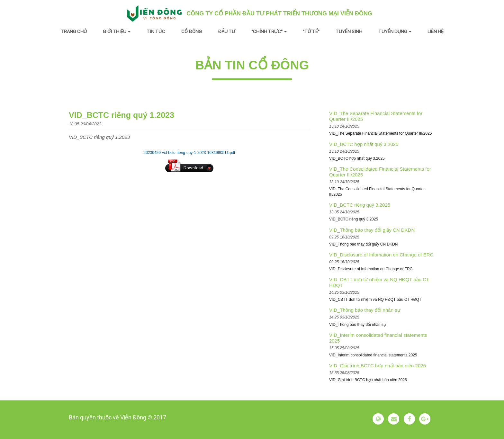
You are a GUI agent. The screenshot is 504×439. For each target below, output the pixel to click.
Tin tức (156, 31)
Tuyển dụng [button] (395, 31)
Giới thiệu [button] (117, 31)
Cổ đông (192, 31)
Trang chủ (74, 31)
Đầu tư (227, 31)
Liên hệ (436, 31)
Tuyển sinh (349, 31)
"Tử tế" (311, 31)
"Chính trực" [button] (269, 31)
